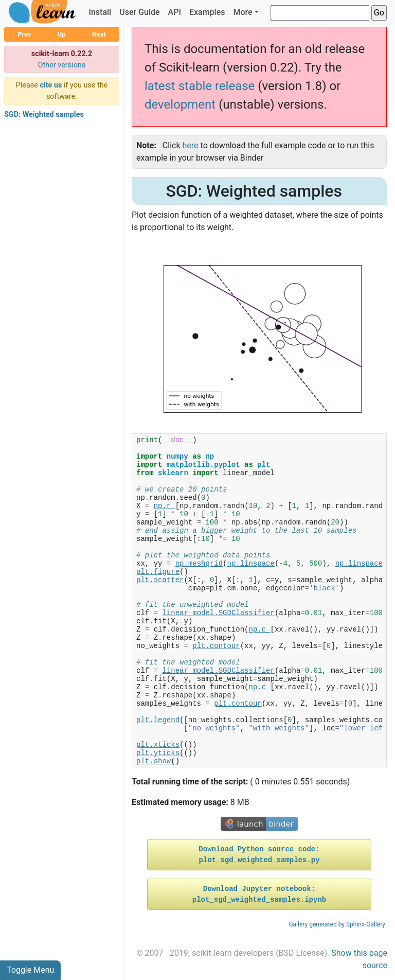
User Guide (139, 12)
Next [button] (99, 34)
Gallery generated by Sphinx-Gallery (337, 924)
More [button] (243, 12)
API (175, 12)
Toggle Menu (30, 970)
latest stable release (200, 86)
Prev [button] (24, 34)
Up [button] (62, 34)
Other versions (62, 65)
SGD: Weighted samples (44, 115)
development (180, 104)
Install (100, 12)
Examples (207, 12)
